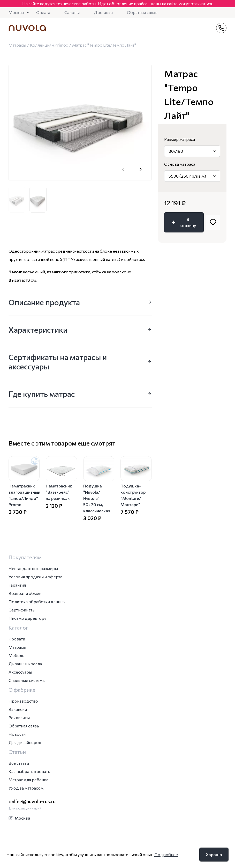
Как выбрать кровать (29, 771)
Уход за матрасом (26, 788)
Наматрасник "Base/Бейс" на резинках (59, 492)
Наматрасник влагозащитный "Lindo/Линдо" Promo (24, 495)
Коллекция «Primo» (49, 45)
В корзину (183, 222)
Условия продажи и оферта (35, 577)
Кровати (17, 639)
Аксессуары (20, 672)
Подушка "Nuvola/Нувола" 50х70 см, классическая (97, 498)
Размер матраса (180, 139)
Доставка (103, 12)
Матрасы (17, 45)
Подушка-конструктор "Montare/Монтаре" (133, 495)
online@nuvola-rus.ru (32, 801)
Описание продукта (80, 302)
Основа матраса (180, 164)
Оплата (43, 12)
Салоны (72, 12)
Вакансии (18, 709)
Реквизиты (19, 717)
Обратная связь (142, 12)
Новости (17, 734)
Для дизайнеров (25, 742)
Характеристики (80, 329)
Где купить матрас (80, 394)
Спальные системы (27, 680)
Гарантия (17, 585)
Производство (23, 701)
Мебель (16, 655)
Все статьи (19, 763)
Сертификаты (22, 610)
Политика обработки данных (37, 601)
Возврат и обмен (25, 593)
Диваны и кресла (25, 664)
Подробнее (166, 854)
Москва (19, 12)
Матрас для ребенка (28, 780)
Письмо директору (27, 618)
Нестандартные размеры (33, 568)
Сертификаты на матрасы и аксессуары (80, 362)
